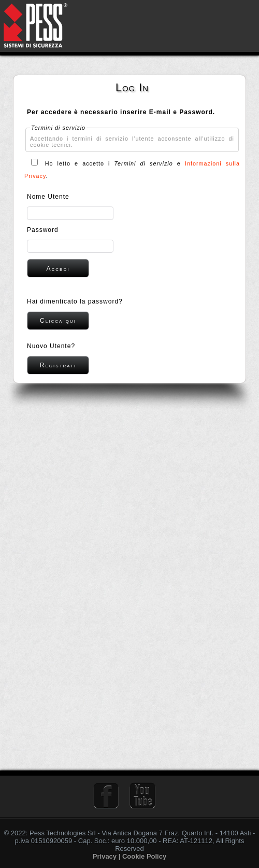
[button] (58, 268)
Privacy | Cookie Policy (129, 856)
